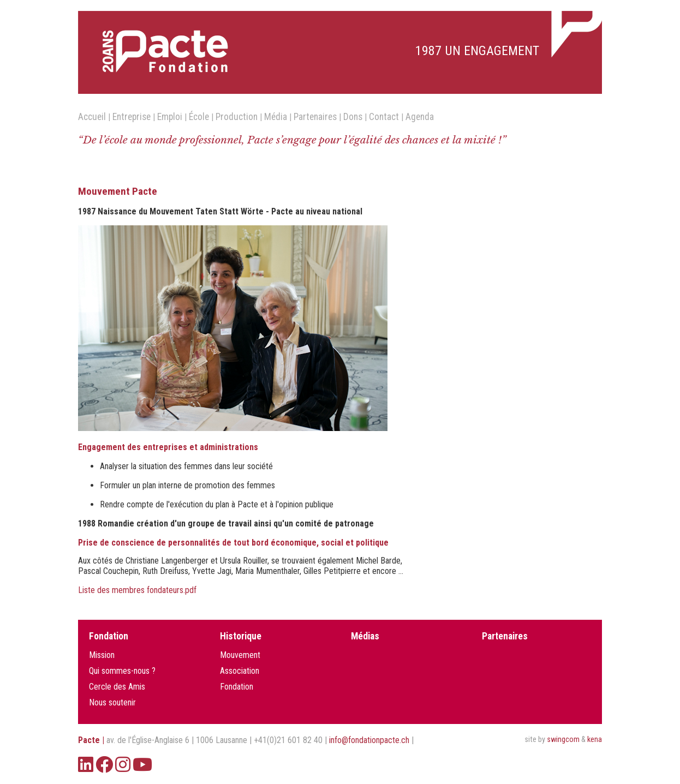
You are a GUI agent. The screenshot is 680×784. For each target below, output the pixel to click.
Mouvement (240, 655)
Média (276, 117)
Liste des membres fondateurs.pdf (137, 590)
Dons (353, 117)
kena (595, 740)
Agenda (420, 117)
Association (240, 671)
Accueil (92, 117)
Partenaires (315, 117)
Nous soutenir (112, 702)
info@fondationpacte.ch (369, 740)
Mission (102, 655)
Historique (241, 636)
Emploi (170, 117)
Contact (384, 117)
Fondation (109, 636)
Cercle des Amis (117, 687)
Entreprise (132, 117)
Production (237, 117)
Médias (365, 636)
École (199, 117)
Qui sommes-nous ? (122, 671)
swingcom (563, 740)
